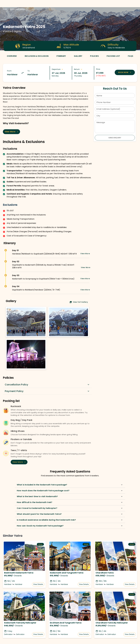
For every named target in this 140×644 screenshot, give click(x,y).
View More (19, 462)
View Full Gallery (79, 302)
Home (5, 9)
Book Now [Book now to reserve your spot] (125, 72)
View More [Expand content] (12, 132)
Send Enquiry (115, 138)
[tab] (12, 56)
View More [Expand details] (85, 254)
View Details (38, 584)
